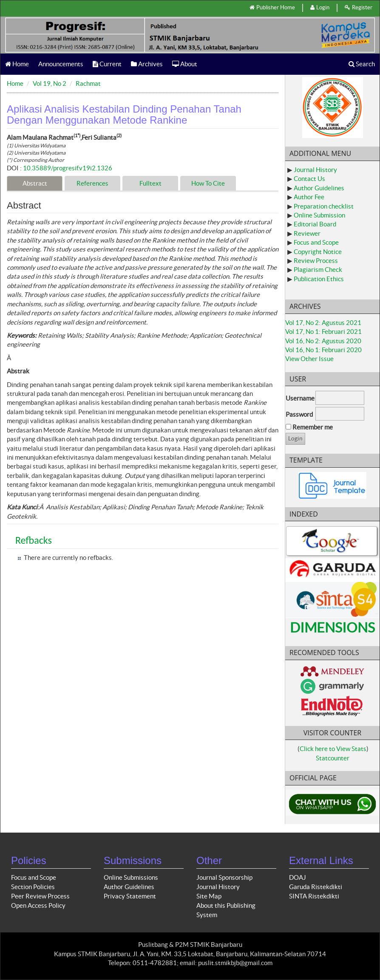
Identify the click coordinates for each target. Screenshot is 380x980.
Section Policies (33, 887)
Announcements (61, 64)
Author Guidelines (319, 188)
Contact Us (309, 179)
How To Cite (208, 183)
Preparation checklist (324, 206)
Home (17, 64)
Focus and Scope (316, 242)
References (92, 183)
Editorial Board (315, 224)
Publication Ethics (319, 279)
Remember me (313, 427)
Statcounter (333, 758)
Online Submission (319, 215)
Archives (147, 64)
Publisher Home (272, 7)
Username (300, 398)
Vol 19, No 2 (50, 83)
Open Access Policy (38, 905)
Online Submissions (131, 877)
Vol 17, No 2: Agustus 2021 (323, 323)
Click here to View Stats (333, 749)
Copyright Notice (318, 252)
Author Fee (309, 197)
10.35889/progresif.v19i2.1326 (68, 168)
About (185, 64)
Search (362, 64)
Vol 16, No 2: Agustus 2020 (323, 341)
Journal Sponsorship (224, 877)
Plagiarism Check (318, 270)
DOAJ (298, 877)
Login (320, 7)
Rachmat (88, 83)
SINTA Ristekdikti (314, 896)
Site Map (209, 896)
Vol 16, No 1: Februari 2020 (323, 350)
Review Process (316, 261)
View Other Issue (309, 359)
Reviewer (307, 233)
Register (359, 7)
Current (107, 64)
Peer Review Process (40, 896)
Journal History (315, 170)
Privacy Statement (130, 896)
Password (299, 414)
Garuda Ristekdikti (316, 887)
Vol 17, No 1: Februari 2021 (323, 332)
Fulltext (150, 183)
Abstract (35, 183)
